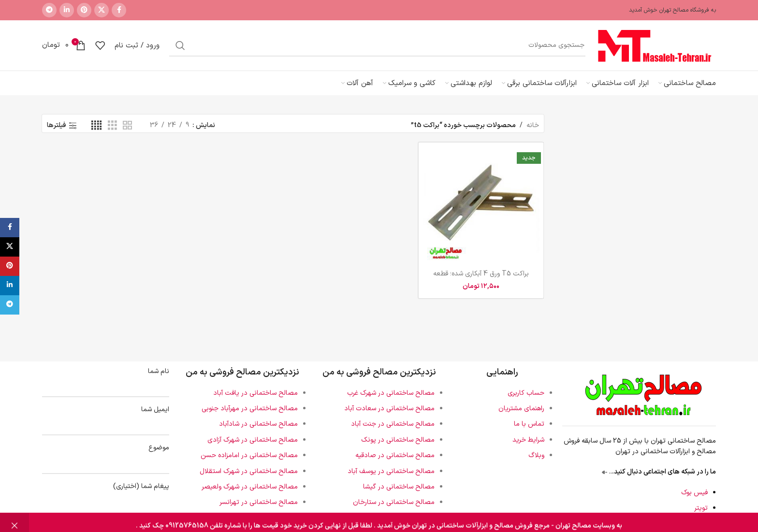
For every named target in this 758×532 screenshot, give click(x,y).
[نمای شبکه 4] (96, 126)
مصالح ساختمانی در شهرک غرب (391, 393)
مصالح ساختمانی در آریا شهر (395, 518)
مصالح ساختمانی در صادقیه (395, 455)
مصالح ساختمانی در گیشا (399, 487)
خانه (533, 125)
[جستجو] (377, 45)
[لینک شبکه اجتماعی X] (102, 10)
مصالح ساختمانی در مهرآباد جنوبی (250, 409)
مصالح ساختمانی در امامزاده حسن (249, 455)
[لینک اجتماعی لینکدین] (67, 10)
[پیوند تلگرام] (49, 10)
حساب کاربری (526, 393)
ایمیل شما (106, 417)
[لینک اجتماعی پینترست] (84, 10)
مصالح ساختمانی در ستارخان (394, 502)
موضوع (106, 455)
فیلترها (57, 126)
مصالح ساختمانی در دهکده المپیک (249, 518)
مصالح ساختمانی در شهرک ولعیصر (250, 487)
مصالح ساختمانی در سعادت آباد (389, 409)
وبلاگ (536, 455)
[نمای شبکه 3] (112, 126)
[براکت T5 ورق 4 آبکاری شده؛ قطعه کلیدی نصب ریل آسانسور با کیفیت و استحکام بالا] (481, 205)
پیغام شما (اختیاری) (106, 499)
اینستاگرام (694, 524)
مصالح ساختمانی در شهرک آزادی (253, 440)
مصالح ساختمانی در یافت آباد (255, 393)
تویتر (701, 508)
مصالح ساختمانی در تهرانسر (259, 502)
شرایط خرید (528, 440)
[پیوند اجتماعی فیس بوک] (119, 10)
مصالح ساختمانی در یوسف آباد (391, 471)
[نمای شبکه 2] (127, 126)
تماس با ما (529, 424)
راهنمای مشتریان (521, 409)
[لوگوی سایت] (656, 45)
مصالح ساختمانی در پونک (398, 440)
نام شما (106, 379)
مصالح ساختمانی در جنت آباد (393, 424)
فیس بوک (694, 493)
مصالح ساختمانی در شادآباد (258, 424)
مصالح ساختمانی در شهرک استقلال (249, 471)
